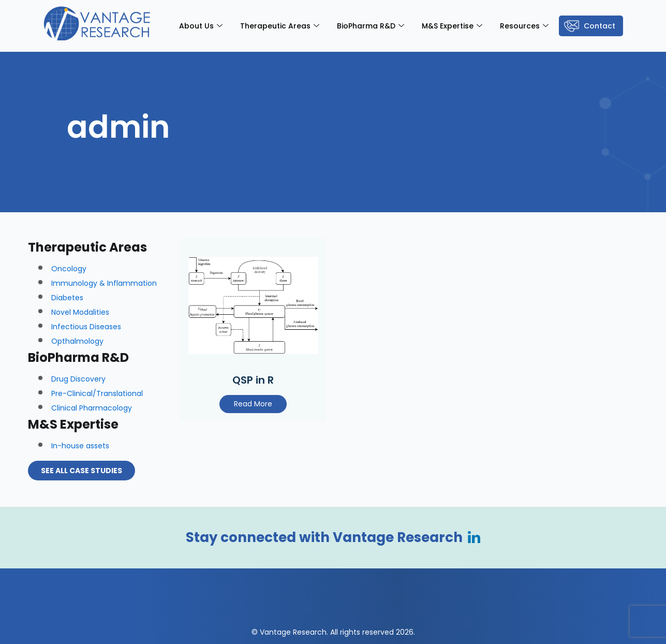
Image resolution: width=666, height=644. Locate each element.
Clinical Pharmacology (92, 408)
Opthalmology (77, 341)
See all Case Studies (82, 471)
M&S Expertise (452, 26)
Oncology (69, 269)
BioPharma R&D (371, 26)
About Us (201, 26)
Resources (524, 26)
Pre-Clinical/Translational (97, 393)
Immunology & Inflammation (104, 283)
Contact (600, 26)
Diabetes (67, 298)
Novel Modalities (80, 312)
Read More (253, 404)
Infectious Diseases (86, 327)
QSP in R (253, 380)
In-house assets (80, 446)
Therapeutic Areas (280, 26)
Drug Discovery (78, 379)
